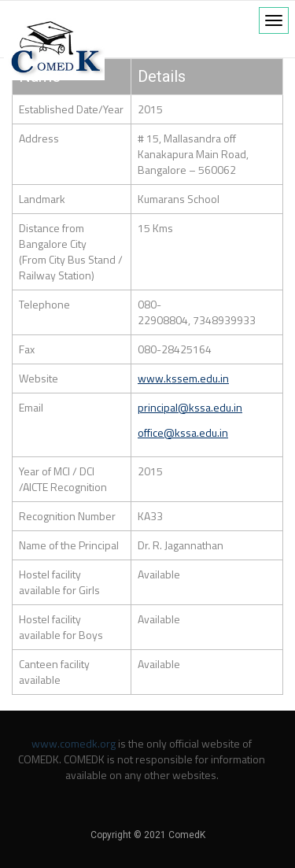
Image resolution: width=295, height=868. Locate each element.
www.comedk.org (74, 743)
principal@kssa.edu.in (190, 407)
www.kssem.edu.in (183, 378)
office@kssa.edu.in (183, 432)
